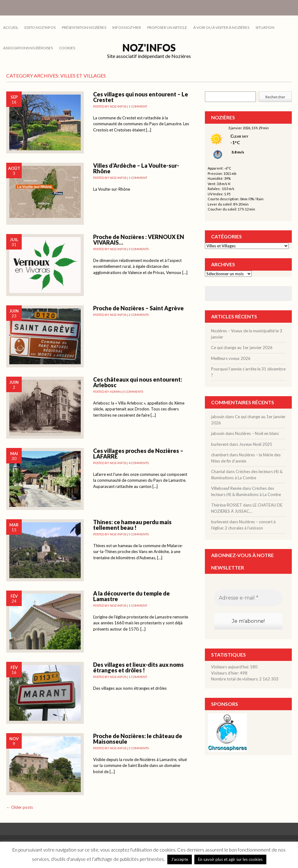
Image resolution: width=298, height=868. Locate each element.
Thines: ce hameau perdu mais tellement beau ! (132, 525)
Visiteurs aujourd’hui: (230, 667)
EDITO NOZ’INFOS (40, 27)
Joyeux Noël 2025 (256, 444)
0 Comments (133, 392)
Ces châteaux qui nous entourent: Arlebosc (138, 382)
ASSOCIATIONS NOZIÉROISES (28, 48)
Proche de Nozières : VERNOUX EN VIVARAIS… (139, 240)
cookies (67, 48)
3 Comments (139, 249)
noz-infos (118, 106)
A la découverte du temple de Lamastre (131, 596)
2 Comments (139, 315)
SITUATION (265, 27)
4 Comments (139, 463)
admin (115, 392)
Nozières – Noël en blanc (257, 433)
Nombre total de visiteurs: (235, 679)
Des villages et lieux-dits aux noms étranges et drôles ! (138, 667)
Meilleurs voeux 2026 (231, 358)
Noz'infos (149, 48)
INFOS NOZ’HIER (127, 27)
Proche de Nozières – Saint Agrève (138, 308)
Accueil (11, 27)
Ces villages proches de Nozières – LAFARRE (138, 454)
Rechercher (275, 97)
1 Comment (138, 106)
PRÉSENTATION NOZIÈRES (84, 27)
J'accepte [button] (180, 859)
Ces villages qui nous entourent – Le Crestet (141, 97)
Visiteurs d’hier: (226, 673)
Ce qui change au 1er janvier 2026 (242, 348)
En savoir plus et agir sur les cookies (230, 859)
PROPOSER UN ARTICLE (167, 27)
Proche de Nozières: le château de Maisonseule (138, 739)
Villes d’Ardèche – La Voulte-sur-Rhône (136, 168)
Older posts (20, 807)
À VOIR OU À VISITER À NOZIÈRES (221, 27)
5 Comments (139, 534)
